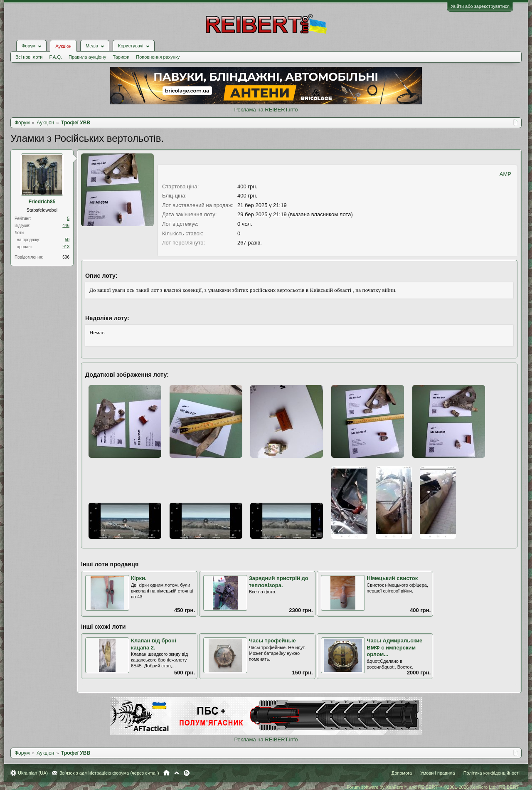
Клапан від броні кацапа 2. (154, 644)
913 (66, 247)
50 (67, 240)
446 (66, 226)
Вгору (177, 773)
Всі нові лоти (29, 57)
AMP (505, 174)
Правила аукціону (87, 57)
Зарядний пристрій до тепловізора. (279, 582)
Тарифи (121, 57)
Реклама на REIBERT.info (266, 110)
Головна (166, 773)
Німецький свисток (392, 578)
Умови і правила (437, 773)
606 (66, 257)
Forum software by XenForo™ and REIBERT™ (433, 787)
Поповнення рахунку (158, 57)
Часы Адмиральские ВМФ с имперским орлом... (394, 647)
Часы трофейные (272, 641)
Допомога (402, 773)
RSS (187, 773)
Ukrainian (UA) (33, 773)
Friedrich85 (42, 202)
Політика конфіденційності (491, 773)
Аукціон (63, 46)
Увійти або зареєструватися (480, 6)
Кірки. (139, 578)
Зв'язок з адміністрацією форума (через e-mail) (109, 773)
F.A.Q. (55, 57)
